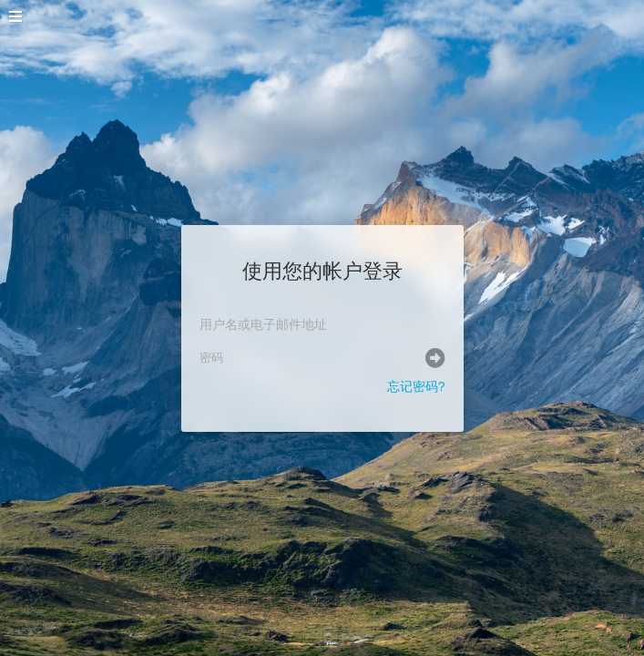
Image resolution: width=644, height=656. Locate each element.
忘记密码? (416, 386)
